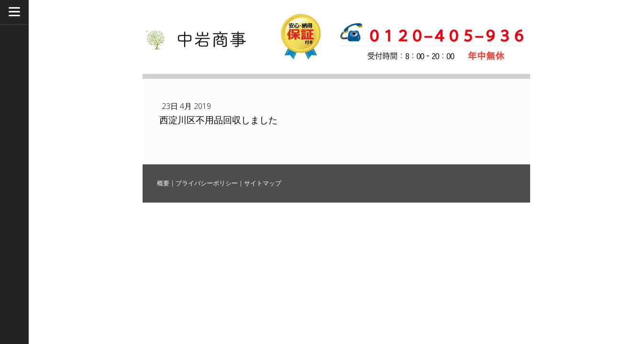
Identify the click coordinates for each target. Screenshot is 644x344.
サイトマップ (263, 183)
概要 (163, 183)
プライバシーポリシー (207, 183)
